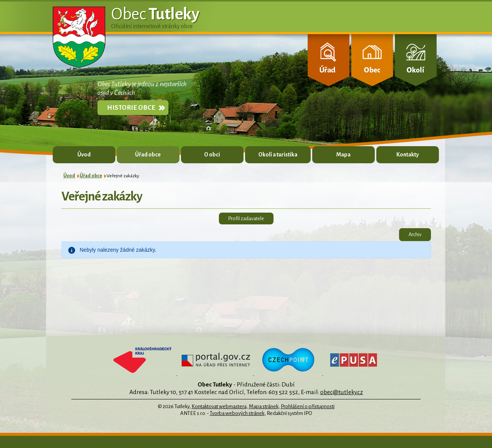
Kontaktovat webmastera (219, 406)
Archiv (415, 234)
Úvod (84, 155)
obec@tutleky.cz (342, 392)
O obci (212, 155)
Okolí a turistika (278, 155)
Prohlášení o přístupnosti (308, 406)
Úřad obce (148, 155)
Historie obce (131, 108)
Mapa (343, 155)
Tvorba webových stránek (237, 413)
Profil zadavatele (246, 218)
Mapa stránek (264, 406)
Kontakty (408, 155)
